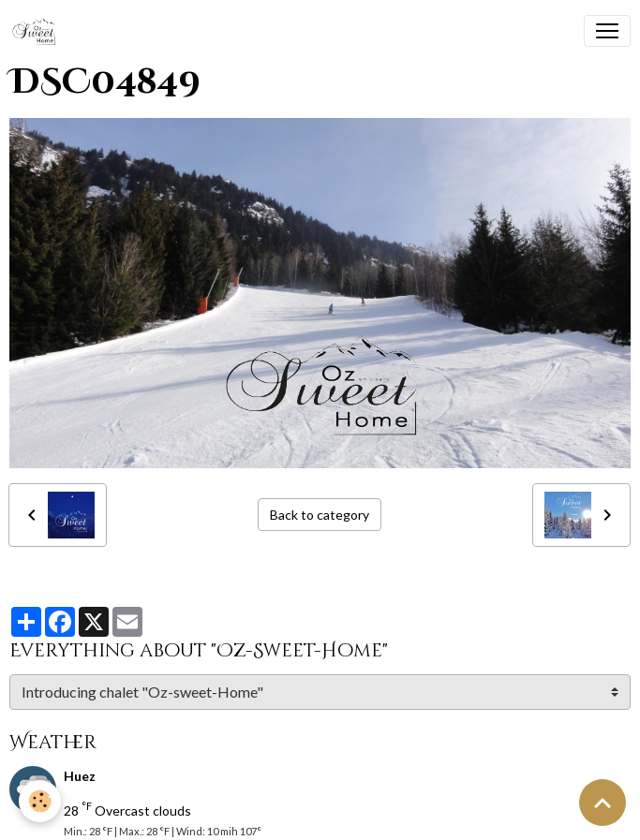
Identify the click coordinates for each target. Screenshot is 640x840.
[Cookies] (40, 801)
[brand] (38, 31)
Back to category (320, 515)
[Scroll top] (603, 803)
